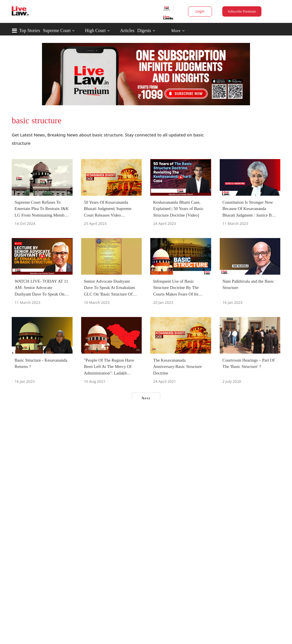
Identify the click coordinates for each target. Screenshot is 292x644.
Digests (144, 30)
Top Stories (30, 30)
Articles (127, 30)
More (178, 31)
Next (146, 398)
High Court (95, 30)
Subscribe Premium (242, 11)
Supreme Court (57, 30)
